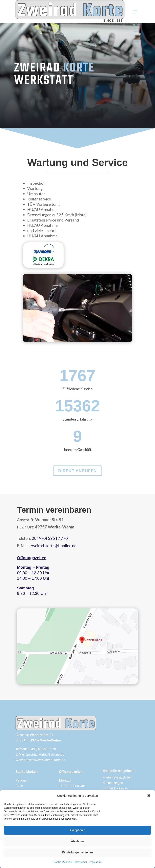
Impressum (95, 862)
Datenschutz (81, 862)
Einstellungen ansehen (77, 852)
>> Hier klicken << (116, 788)
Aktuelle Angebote (119, 771)
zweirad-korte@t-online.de (53, 545)
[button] (149, 796)
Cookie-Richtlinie (63, 862)
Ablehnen (77, 841)
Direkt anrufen (77, 471)
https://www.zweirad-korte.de (45, 760)
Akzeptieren (77, 830)
